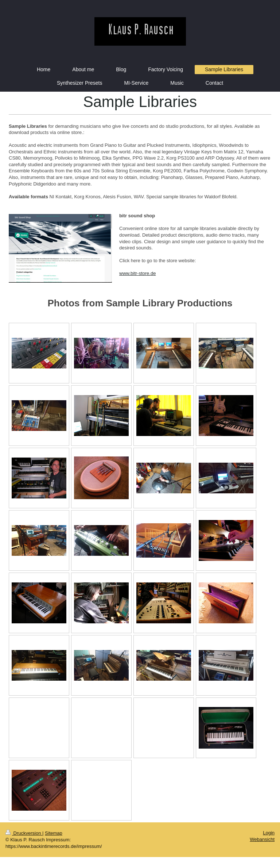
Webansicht (262, 839)
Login (269, 833)
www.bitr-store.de (137, 273)
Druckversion (24, 833)
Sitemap (54, 833)
